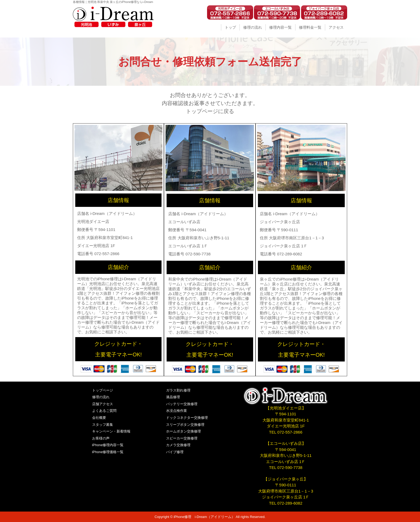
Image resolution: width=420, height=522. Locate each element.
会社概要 (99, 418)
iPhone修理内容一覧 (108, 445)
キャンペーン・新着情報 (111, 431)
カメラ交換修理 (178, 445)
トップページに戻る (210, 111)
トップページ (103, 390)
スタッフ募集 (103, 425)
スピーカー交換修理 (182, 438)
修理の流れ (253, 27)
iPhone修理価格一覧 (108, 452)
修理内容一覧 (280, 27)
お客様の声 (101, 438)
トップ (230, 27)
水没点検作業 (177, 411)
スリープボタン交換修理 (185, 425)
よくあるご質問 (104, 411)
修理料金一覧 (310, 27)
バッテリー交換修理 (182, 404)
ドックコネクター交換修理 (187, 418)
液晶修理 (173, 397)
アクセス (336, 27)
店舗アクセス (103, 404)
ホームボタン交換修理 (183, 431)
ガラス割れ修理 (178, 390)
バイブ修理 (175, 452)
